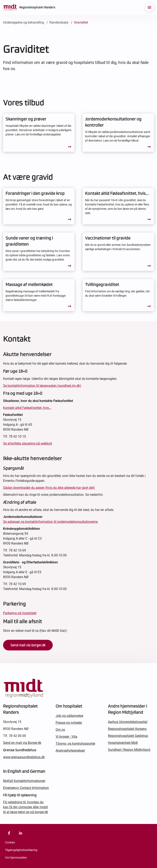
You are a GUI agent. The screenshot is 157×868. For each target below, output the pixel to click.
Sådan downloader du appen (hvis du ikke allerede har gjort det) (49, 488)
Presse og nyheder (69, 723)
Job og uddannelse (69, 716)
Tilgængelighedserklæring (21, 850)
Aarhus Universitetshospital (128, 722)
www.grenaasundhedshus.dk (24, 757)
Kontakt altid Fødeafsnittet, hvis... (27, 408)
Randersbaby (59, 22)
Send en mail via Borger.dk (22, 743)
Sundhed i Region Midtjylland (129, 750)
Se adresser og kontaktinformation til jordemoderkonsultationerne (50, 522)
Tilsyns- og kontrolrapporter (75, 744)
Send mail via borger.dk (28, 645)
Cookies (10, 842)
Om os (60, 730)
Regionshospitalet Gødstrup (128, 736)
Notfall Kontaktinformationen (24, 781)
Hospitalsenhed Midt (123, 743)
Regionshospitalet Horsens (127, 729)
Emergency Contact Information (26, 788)
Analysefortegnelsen (70, 751)
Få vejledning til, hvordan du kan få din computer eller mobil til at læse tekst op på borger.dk (26, 807)
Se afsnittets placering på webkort (28, 443)
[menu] (149, 7)
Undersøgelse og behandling (24, 22)
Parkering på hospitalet (20, 613)
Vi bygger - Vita (66, 737)
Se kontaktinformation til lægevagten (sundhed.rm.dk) (42, 386)
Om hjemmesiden (16, 858)
